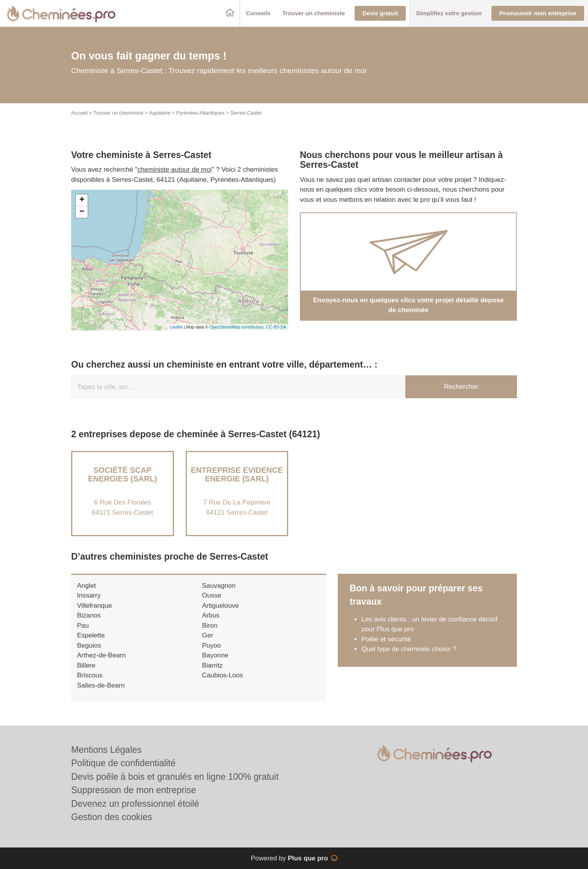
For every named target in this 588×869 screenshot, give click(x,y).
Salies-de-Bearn (101, 694)
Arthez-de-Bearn (101, 664)
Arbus (211, 624)
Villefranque (94, 614)
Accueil (79, 121)
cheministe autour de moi (175, 178)
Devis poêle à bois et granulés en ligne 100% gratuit (175, 777)
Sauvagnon (219, 594)
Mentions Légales (106, 750)
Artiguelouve (221, 614)
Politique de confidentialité (123, 763)
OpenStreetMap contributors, (238, 336)
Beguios (89, 654)
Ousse (212, 604)
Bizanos (89, 624)
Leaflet (176, 336)
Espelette (91, 644)
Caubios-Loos (223, 684)
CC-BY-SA (276, 336)
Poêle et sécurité (386, 647)
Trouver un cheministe (118, 121)
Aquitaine (160, 121)
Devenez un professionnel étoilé (135, 804)
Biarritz (212, 674)
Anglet (86, 594)
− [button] (82, 220)
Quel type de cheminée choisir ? (409, 658)
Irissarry (89, 604)
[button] (258, 13)
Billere (86, 674)
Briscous (90, 684)
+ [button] (82, 208)
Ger (208, 644)
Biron (210, 634)
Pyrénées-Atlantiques (201, 121)
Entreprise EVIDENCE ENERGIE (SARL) (237, 483)
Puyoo (212, 654)
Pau (83, 634)
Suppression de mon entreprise (134, 790)
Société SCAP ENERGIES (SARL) (123, 483)
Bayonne (215, 664)
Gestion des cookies (112, 817)
